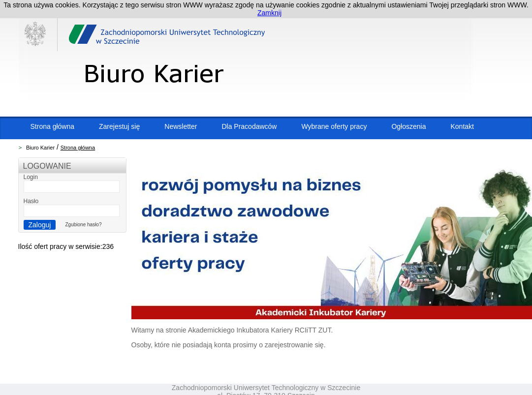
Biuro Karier (40, 148)
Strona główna (53, 126)
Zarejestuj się (119, 126)
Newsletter (181, 126)
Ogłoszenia (408, 126)
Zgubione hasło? (84, 225)
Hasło (31, 201)
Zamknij (269, 13)
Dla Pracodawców (249, 126)
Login (31, 177)
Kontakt (462, 126)
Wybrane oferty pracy (334, 126)
